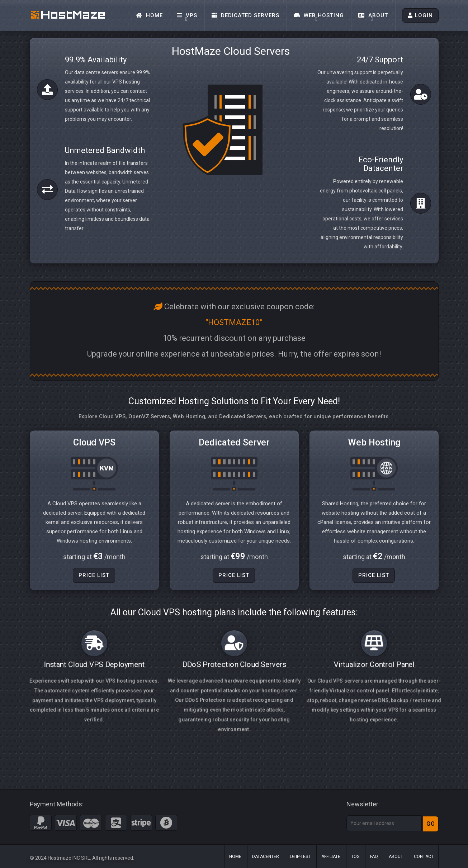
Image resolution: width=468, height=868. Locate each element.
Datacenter (266, 857)
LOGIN (420, 15)
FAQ (374, 857)
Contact (424, 857)
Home (149, 15)
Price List (94, 591)
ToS (355, 857)
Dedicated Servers (245, 15)
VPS (187, 15)
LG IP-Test (300, 857)
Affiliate (331, 857)
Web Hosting (319, 15)
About (373, 15)
